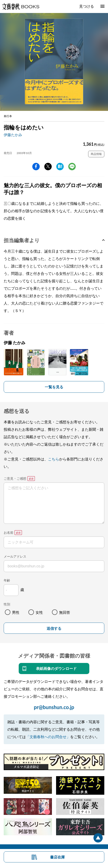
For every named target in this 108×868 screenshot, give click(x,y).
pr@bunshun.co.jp (54, 707)
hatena (60, 167)
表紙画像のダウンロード (56, 668)
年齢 (7, 580)
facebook (36, 167)
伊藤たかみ (13, 135)
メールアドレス (15, 556)
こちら (54, 459)
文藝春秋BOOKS (21, 6)
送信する (54, 628)
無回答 (65, 612)
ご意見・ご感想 (15, 478)
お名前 (9, 532)
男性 (16, 612)
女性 (39, 612)
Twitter (48, 167)
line (72, 167)
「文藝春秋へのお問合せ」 (48, 737)
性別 (7, 604)
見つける (87, 6)
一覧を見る (54, 387)
